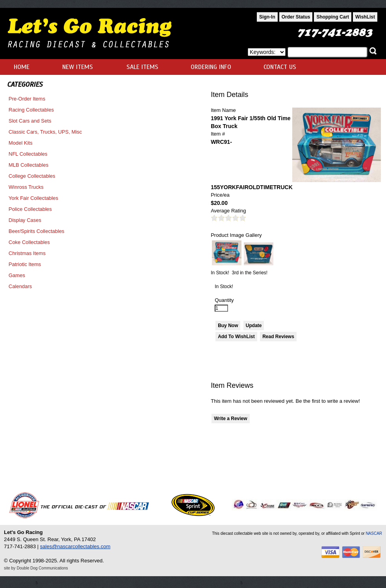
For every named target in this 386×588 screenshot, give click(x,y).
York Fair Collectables (33, 198)
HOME (22, 67)
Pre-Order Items (27, 99)
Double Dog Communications (43, 568)
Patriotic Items (25, 264)
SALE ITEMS (142, 67)
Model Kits (21, 143)
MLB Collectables (29, 165)
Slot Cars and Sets (30, 121)
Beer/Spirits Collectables (37, 231)
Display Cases (25, 220)
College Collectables (32, 176)
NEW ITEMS (78, 67)
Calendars (20, 286)
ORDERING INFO (211, 67)
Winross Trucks (26, 187)
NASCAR (374, 533)
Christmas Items (27, 253)
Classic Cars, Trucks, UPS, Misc (45, 132)
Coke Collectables (29, 242)
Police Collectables (30, 209)
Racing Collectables (31, 110)
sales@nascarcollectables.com (75, 546)
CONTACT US (280, 67)
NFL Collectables (28, 154)
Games (17, 275)
